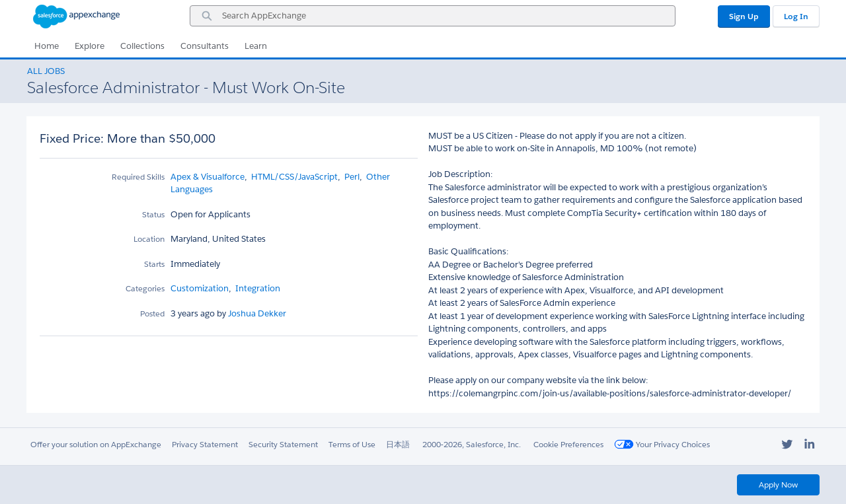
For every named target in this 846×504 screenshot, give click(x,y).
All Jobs (46, 71)
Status (153, 214)
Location (149, 239)
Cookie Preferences (568, 444)
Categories (145, 288)
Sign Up (744, 16)
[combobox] (433, 16)
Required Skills (138, 177)
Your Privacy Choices (662, 444)
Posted (152, 313)
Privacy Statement (205, 444)
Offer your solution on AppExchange (96, 444)
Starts (154, 264)
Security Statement (283, 444)
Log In (796, 16)
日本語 (398, 444)
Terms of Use (352, 444)
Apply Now (778, 485)
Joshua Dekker (256, 313)
